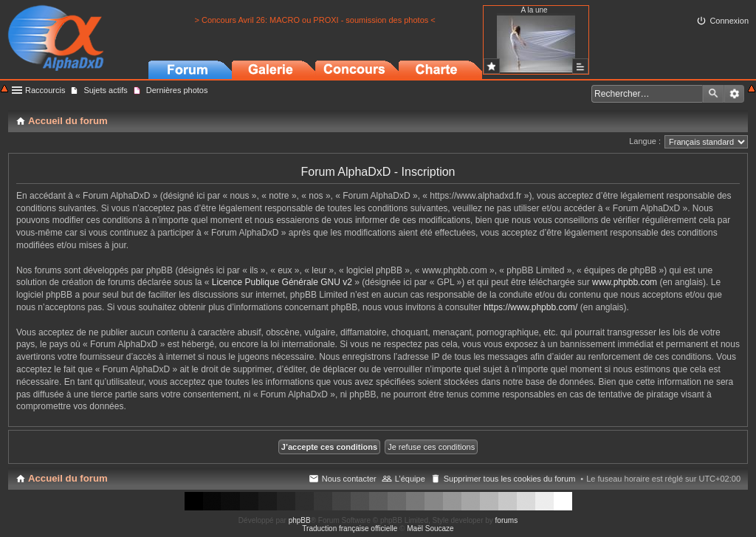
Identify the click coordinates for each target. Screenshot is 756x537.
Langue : (645, 141)
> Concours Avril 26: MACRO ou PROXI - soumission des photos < (315, 20)
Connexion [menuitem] (729, 21)
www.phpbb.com (625, 282)
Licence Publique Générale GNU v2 (282, 282)
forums (507, 520)
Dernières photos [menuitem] (177, 90)
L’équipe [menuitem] (410, 479)
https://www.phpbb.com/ (530, 307)
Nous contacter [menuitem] (349, 479)
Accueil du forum (68, 478)
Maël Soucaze (430, 529)
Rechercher (713, 94)
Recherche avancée (734, 94)
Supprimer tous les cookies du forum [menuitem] (510, 479)
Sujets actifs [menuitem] (105, 90)
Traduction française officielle (350, 529)
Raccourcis (45, 90)
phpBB (300, 520)
